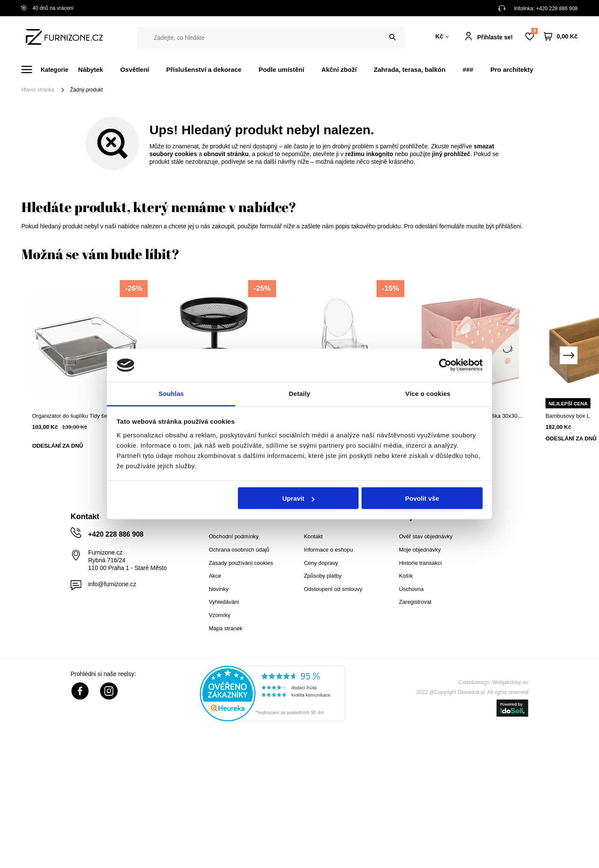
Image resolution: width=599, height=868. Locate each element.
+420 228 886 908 (557, 9)
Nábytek (91, 69)
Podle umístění (281, 69)
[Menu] (50, 69)
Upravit (299, 498)
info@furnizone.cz (112, 584)
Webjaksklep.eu (511, 682)
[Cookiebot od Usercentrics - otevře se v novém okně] (445, 365)
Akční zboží (339, 69)
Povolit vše (422, 498)
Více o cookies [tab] (428, 393)
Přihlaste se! (495, 37)
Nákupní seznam (534, 31)
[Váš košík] (561, 37)
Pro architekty (512, 69)
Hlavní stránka (38, 90)
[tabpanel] (86, 371)
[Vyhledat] (393, 37)
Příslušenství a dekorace (204, 69)
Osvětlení (135, 69)
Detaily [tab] (299, 393)
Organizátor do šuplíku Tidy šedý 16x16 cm (85, 416)
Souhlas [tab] (171, 393)
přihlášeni (508, 226)
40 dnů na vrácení (47, 8)
